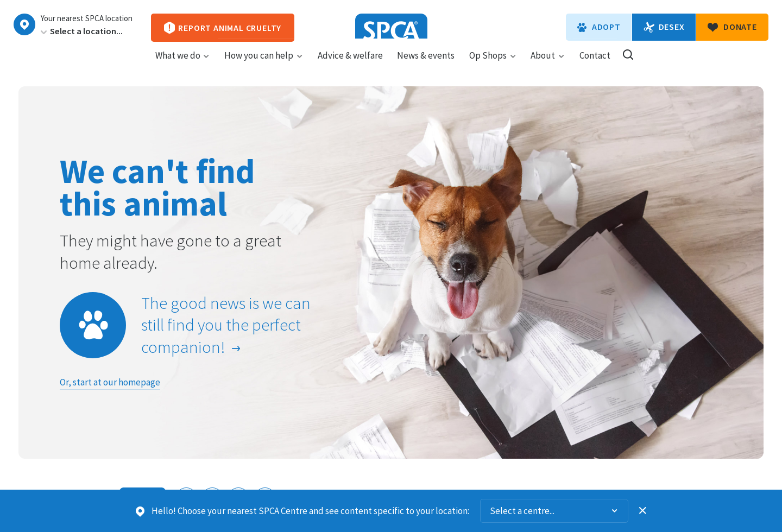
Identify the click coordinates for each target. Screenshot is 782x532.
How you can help (264, 66)
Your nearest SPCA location (87, 18)
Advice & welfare (350, 66)
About (548, 66)
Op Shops (493, 66)
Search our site (628, 65)
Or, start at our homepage (110, 382)
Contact (595, 66)
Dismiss (643, 511)
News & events (426, 66)
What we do (183, 66)
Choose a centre (24, 24)
